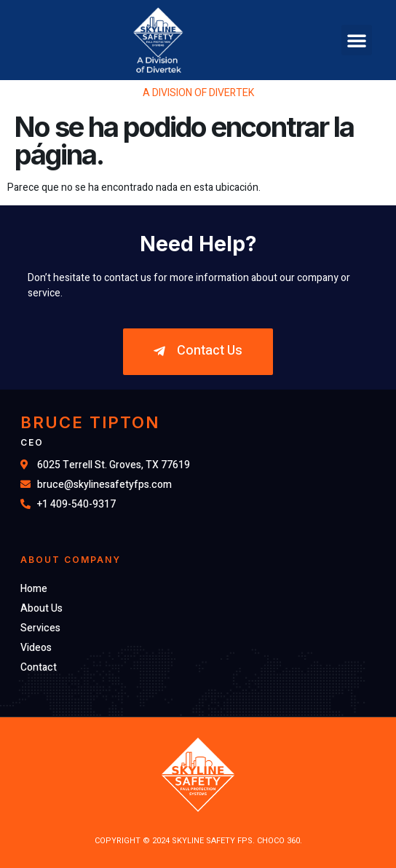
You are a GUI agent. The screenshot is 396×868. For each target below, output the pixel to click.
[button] (357, 40)
